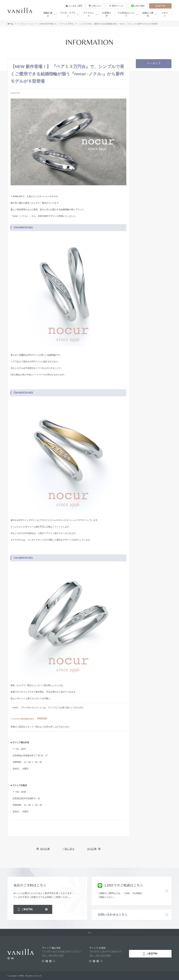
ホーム (10, 24)
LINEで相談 (138, 6)
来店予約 (160, 6)
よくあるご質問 (74, 6)
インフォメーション (26, 24)
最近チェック (116, 6)
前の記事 (45, 849)
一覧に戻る (68, 849)
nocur (41, 718)
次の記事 (92, 849)
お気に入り (95, 6)
